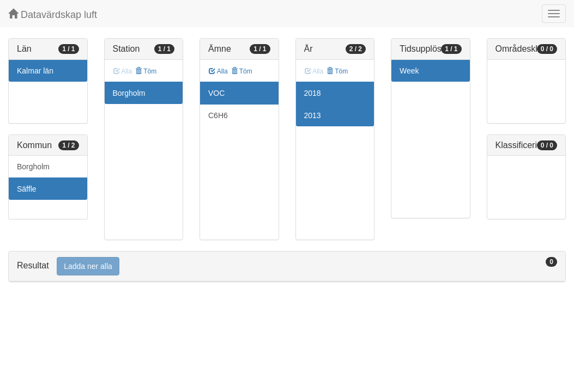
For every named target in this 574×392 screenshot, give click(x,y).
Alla (218, 71)
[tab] (287, 267)
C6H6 (218, 115)
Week (409, 71)
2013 (313, 115)
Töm (146, 71)
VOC (216, 93)
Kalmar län (35, 71)
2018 (313, 93)
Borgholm (33, 167)
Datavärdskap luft (53, 14)
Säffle (27, 189)
